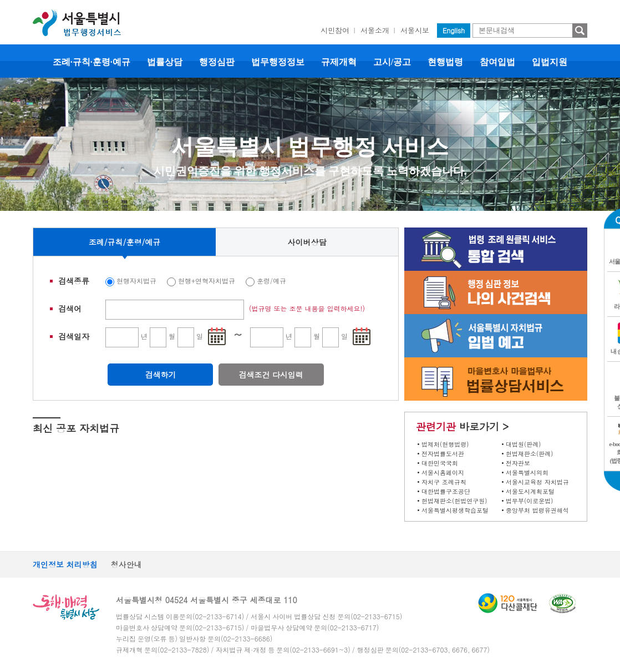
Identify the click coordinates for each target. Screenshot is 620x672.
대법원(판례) (523, 444)
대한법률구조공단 (446, 491)
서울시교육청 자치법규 (537, 482)
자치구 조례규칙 (444, 482)
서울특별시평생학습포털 (455, 510)
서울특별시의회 (527, 473)
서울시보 (415, 30)
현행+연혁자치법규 (207, 281)
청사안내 (126, 564)
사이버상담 (307, 242)
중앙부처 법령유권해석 (537, 510)
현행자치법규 (136, 281)
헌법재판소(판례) (529, 454)
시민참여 (335, 30)
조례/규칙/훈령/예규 (125, 242)
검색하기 (160, 375)
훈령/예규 (271, 281)
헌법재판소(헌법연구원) (454, 501)
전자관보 (518, 463)
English (454, 30)
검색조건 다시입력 (271, 375)
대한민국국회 (440, 463)
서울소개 (375, 30)
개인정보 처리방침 (65, 564)
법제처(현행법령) (445, 444)
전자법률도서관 (443, 454)
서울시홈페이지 (443, 473)
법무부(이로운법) (529, 501)
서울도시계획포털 (530, 491)
